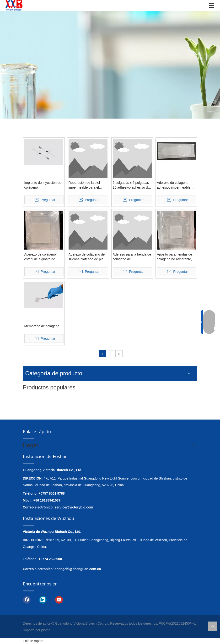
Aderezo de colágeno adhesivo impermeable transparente (174, 185)
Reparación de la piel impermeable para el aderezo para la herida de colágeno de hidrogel (88, 185)
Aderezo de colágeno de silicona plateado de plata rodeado (87, 257)
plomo (46, 630)
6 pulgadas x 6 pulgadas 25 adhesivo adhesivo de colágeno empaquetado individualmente (131, 185)
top (213, 626)
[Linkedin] (43, 600)
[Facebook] (27, 600)
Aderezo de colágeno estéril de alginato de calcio (40, 257)
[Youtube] (59, 600)
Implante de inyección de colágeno (43, 185)
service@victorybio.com (74, 507)
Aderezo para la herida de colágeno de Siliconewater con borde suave (132, 257)
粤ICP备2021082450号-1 (177, 623)
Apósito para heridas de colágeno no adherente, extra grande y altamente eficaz (175, 257)
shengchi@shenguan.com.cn (78, 569)
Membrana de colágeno (42, 326)
